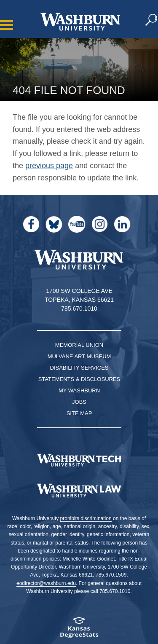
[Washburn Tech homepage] (79, 460)
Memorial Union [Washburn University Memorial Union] (79, 345)
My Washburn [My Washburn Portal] (79, 390)
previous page (49, 166)
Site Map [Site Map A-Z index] (79, 413)
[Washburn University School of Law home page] (79, 491)
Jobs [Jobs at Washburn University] (79, 402)
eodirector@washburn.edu (46, 583)
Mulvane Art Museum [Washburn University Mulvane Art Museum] (79, 356)
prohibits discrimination (86, 518)
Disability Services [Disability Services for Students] (79, 368)
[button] (152, 20)
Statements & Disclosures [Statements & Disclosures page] (79, 379)
